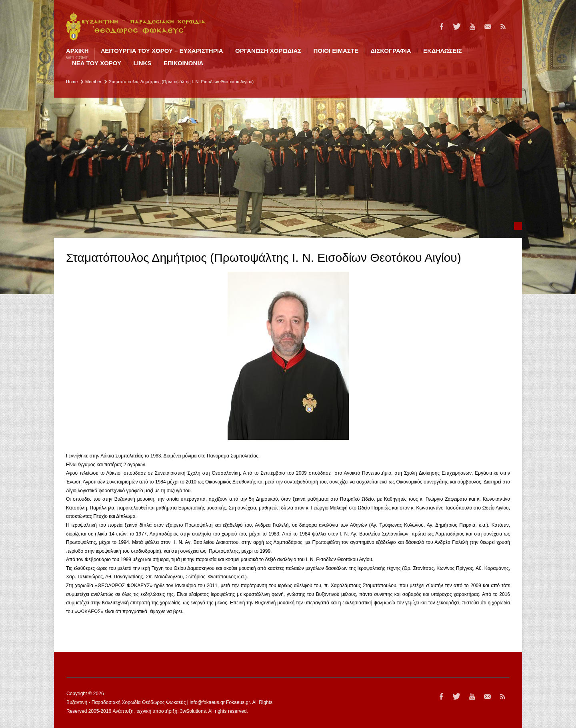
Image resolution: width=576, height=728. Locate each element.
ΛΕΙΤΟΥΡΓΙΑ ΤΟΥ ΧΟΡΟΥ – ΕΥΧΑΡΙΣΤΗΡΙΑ (162, 51)
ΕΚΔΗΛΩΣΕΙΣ (443, 51)
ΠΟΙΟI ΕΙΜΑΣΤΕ (336, 51)
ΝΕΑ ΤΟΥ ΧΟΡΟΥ (97, 63)
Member (93, 82)
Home (72, 82)
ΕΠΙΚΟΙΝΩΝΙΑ (184, 63)
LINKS (142, 63)
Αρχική (77, 54)
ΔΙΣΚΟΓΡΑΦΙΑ (391, 51)
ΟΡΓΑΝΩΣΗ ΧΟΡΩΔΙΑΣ (268, 51)
